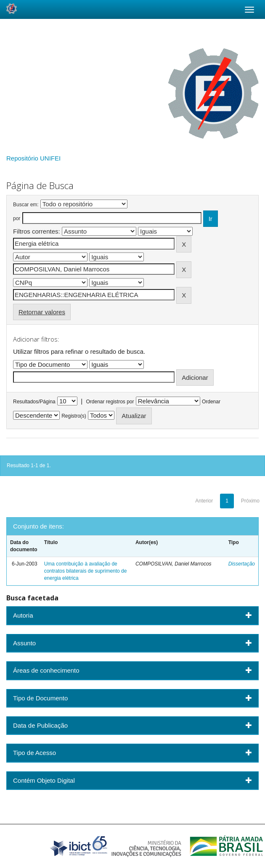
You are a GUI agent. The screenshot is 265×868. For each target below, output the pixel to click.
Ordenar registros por (110, 402)
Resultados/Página (34, 402)
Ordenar (211, 402)
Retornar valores (42, 312)
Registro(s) (74, 416)
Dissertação (242, 564)
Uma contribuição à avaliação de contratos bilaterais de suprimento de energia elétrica (86, 571)
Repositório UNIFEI (33, 158)
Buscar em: (26, 205)
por (17, 218)
